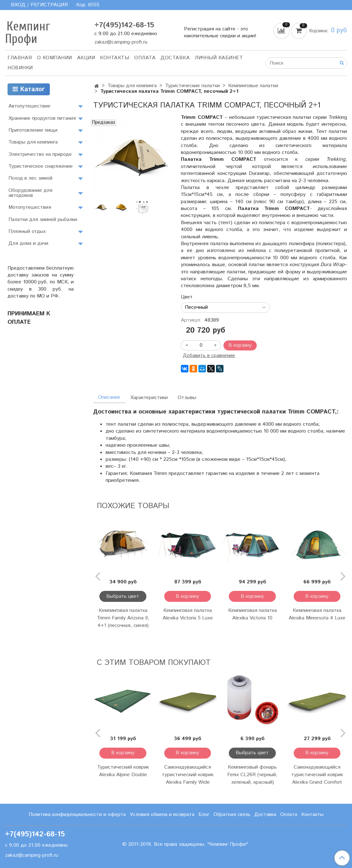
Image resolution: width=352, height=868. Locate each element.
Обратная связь (232, 815)
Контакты (115, 58)
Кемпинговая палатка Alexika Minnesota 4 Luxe (317, 614)
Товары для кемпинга (132, 86)
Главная (20, 58)
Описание (109, 397)
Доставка (175, 58)
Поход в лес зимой (30, 178)
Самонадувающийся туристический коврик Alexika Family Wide (188, 775)
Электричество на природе (40, 154)
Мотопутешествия (30, 207)
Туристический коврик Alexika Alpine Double (123, 771)
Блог (204, 815)
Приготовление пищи (33, 130)
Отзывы (187, 398)
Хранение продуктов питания (42, 118)
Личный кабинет (219, 58)
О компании (55, 58)
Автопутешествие (29, 106)
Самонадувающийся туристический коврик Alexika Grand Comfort (317, 775)
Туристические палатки (192, 86)
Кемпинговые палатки (253, 86)
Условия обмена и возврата (162, 815)
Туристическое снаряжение (41, 166)
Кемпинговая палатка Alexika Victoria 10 (252, 614)
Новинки (20, 68)
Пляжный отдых (27, 231)
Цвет (187, 297)
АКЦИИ (86, 58)
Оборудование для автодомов (30, 193)
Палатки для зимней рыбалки (43, 220)
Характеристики (149, 398)
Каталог (29, 89)
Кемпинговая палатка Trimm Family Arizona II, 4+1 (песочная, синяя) (123, 618)
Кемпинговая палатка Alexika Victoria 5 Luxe (188, 614)
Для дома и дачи (28, 243)
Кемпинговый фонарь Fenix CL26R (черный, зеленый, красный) (252, 775)
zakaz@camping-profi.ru (121, 42)
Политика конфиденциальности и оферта (77, 815)
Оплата (145, 58)
